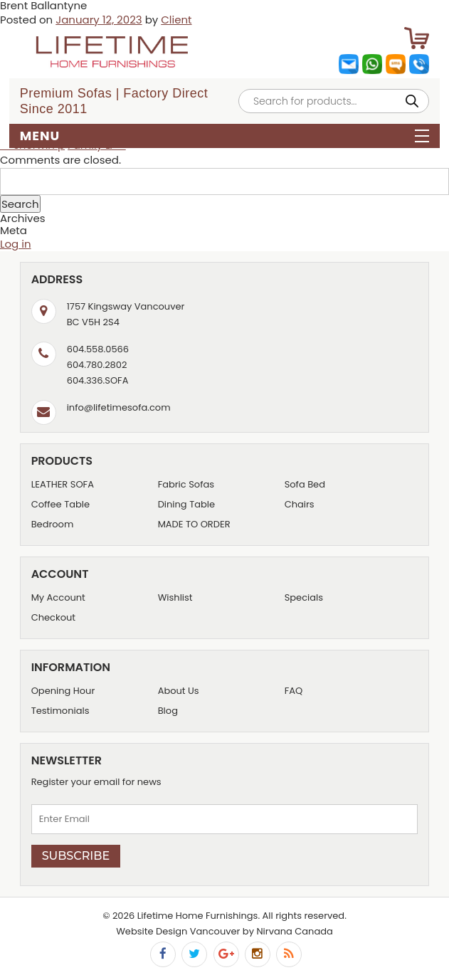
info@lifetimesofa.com (119, 407)
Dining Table (186, 504)
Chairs (300, 504)
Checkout (53, 617)
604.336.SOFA (98, 380)
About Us (179, 691)
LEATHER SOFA (63, 484)
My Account (58, 597)
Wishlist (175, 597)
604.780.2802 (97, 365)
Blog (168, 711)
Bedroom (53, 524)
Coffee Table (60, 504)
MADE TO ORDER (194, 524)
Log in (16, 244)
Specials (304, 597)
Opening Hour (63, 691)
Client (176, 20)
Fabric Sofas (186, 484)
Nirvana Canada (294, 931)
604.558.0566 (98, 349)
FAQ (294, 691)
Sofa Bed (305, 484)
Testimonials (60, 711)
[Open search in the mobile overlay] (334, 101)
